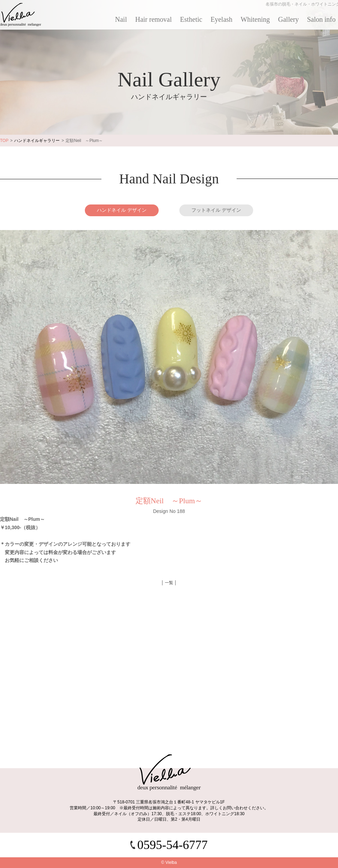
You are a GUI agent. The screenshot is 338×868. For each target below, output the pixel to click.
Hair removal (153, 19)
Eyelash (222, 19)
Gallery (288, 19)
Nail (121, 19)
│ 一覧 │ (169, 583)
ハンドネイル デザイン (122, 210)
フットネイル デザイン (216, 210)
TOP (4, 141)
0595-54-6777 (172, 845)
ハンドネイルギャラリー (37, 141)
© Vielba (169, 862)
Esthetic (191, 19)
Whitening (255, 19)
